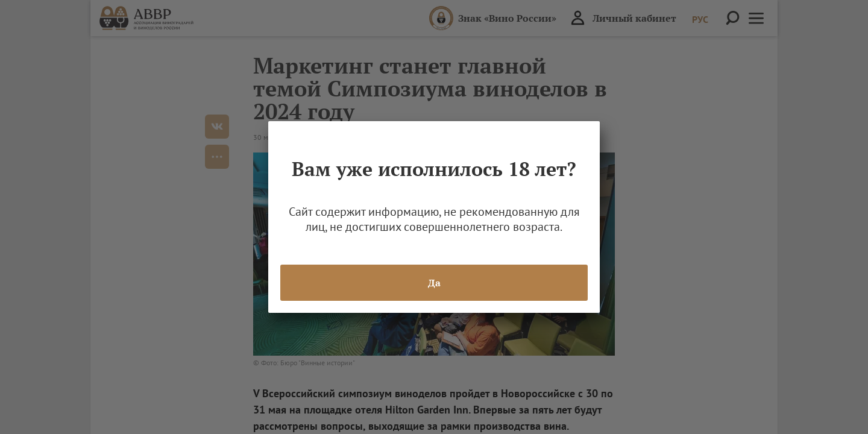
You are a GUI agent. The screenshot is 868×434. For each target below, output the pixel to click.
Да (434, 283)
